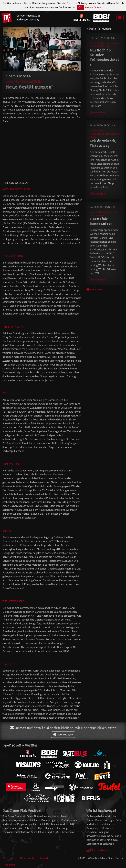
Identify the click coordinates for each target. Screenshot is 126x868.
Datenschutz (27, 858)
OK (80, 7)
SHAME (7, 531)
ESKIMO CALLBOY (13, 256)
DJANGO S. (9, 664)
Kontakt (44, 858)
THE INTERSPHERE (13, 601)
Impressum (9, 858)
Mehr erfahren (93, 7)
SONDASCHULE (12, 464)
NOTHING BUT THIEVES (16, 189)
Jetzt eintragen (63, 735)
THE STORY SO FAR (14, 327)
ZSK (5, 393)
